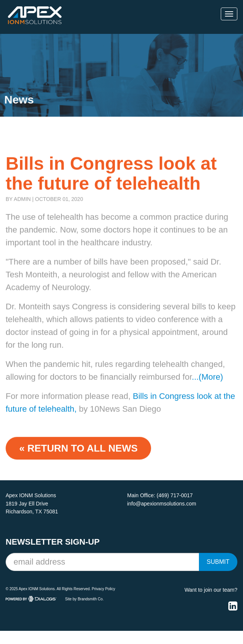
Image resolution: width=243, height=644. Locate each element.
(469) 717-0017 (175, 495)
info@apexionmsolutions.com (162, 504)
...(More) (207, 383)
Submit (218, 562)
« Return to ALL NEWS (78, 454)
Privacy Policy (104, 589)
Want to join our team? (211, 590)
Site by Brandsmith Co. (84, 599)
